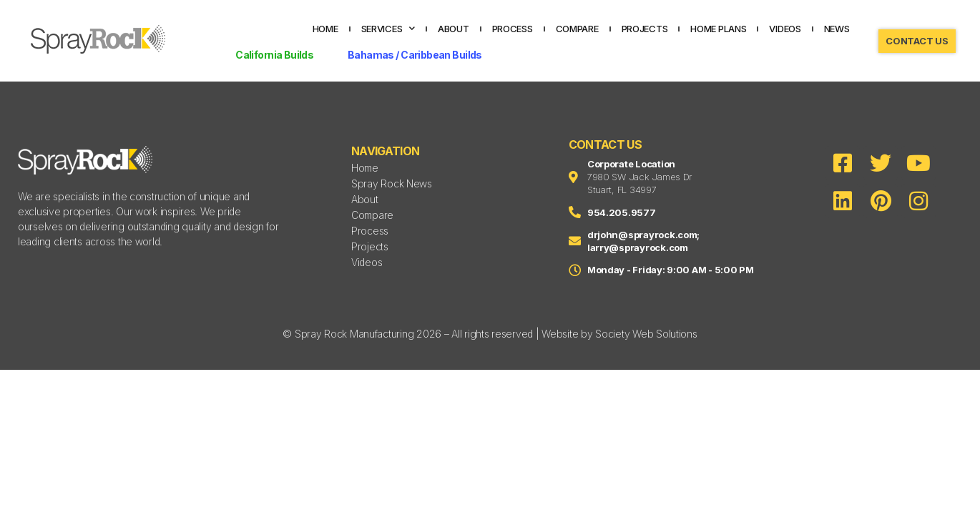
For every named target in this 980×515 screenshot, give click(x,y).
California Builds (274, 55)
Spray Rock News (392, 183)
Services (388, 29)
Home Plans (718, 29)
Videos (785, 29)
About (454, 29)
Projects (645, 29)
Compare (577, 29)
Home (325, 29)
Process (513, 29)
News (837, 29)
